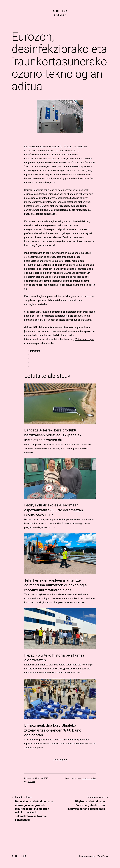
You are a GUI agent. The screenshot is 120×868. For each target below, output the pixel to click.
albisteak (60, 11)
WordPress (103, 856)
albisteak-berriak (89, 778)
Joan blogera (60, 760)
